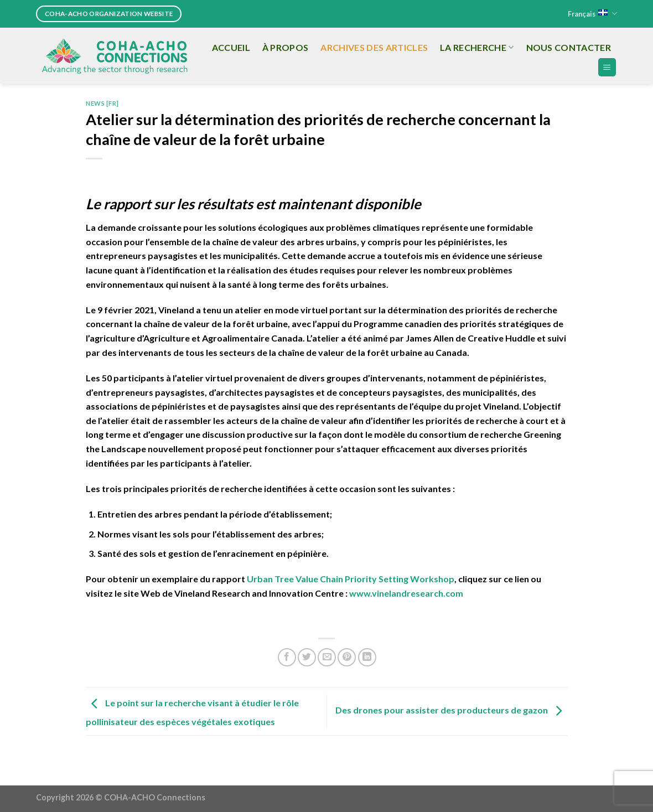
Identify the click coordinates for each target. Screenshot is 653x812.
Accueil (231, 47)
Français (592, 14)
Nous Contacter (569, 47)
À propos (286, 47)
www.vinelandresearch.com (406, 593)
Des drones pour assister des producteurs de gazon (451, 710)
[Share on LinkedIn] (367, 657)
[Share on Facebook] (287, 657)
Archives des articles (374, 47)
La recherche (477, 48)
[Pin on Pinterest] (347, 657)
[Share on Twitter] (307, 657)
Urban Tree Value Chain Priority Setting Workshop (351, 579)
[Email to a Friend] (327, 657)
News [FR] (102, 103)
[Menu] (607, 67)
